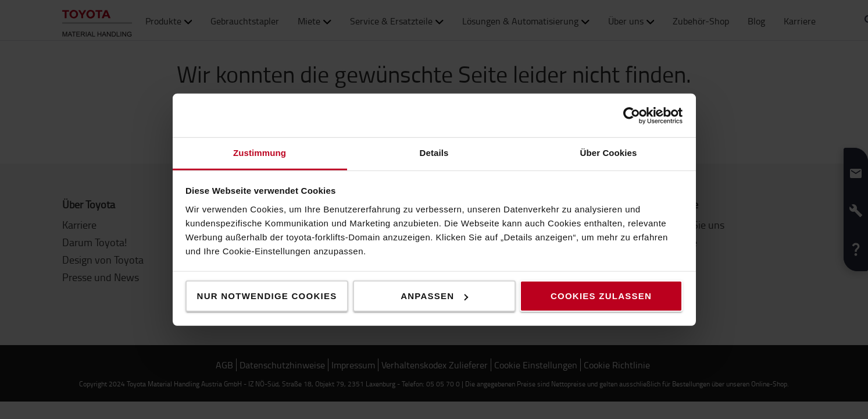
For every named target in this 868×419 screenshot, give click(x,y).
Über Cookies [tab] (609, 153)
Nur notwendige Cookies (267, 296)
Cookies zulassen (601, 296)
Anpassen (434, 296)
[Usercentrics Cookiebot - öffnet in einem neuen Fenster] (632, 115)
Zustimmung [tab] (260, 153)
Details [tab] (434, 153)
